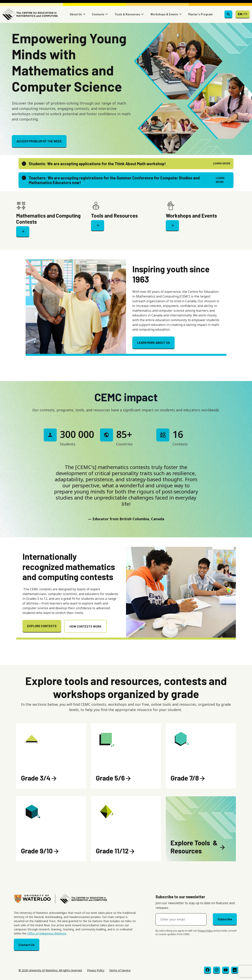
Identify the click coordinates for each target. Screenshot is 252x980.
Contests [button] (98, 14)
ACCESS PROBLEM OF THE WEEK (39, 141)
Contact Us (27, 945)
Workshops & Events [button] (164, 14)
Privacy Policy (205, 931)
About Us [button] (76, 14)
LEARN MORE (222, 163)
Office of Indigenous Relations (47, 933)
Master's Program (200, 14)
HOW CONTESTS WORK (86, 626)
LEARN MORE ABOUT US (153, 343)
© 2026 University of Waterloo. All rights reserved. (50, 970)
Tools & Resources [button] (127, 14)
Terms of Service (120, 970)
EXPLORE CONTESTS (42, 626)
